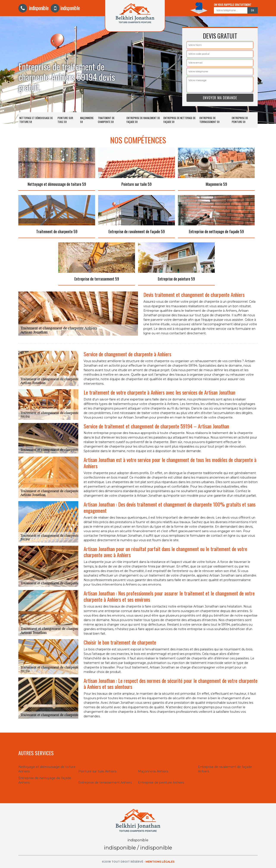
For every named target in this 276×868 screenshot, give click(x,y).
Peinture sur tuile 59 (65, 120)
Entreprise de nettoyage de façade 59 (180, 120)
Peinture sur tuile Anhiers (97, 771)
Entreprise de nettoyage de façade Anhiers (45, 780)
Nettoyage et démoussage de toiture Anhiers (47, 769)
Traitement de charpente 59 (106, 120)
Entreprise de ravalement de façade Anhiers (225, 769)
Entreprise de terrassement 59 (209, 120)
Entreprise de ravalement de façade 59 (143, 120)
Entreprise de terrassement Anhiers (105, 783)
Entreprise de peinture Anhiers (161, 783)
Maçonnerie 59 (87, 120)
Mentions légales (160, 862)
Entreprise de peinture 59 (240, 120)
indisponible (33, 8)
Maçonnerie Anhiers (153, 771)
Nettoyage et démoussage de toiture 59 (36, 120)
